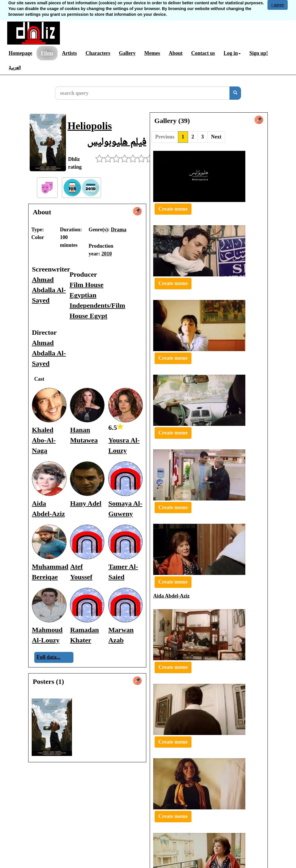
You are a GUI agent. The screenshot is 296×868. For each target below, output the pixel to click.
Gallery (127, 53)
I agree (278, 5)
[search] (235, 93)
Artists (69, 53)
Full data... (49, 657)
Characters (98, 53)
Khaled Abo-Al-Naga (44, 440)
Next (216, 137)
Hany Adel (86, 503)
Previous (165, 137)
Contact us (203, 53)
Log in (232, 53)
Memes (152, 53)
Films (47, 53)
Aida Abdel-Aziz (171, 596)
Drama (119, 230)
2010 (107, 254)
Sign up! (259, 53)
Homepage (20, 53)
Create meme (173, 209)
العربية (15, 68)
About (176, 53)
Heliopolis (90, 126)
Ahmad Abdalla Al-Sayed (49, 290)
